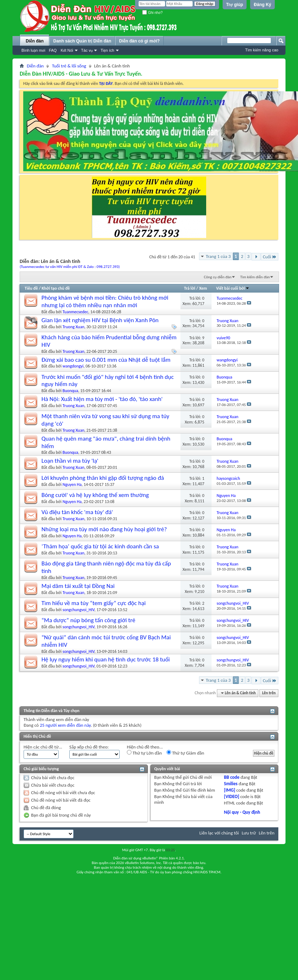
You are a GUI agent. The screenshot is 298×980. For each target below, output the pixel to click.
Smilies (231, 784)
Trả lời (190, 288)
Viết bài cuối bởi (233, 288)
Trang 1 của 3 (218, 256)
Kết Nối (67, 50)
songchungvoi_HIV (78, 610)
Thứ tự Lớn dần (144, 753)
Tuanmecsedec (75, 312)
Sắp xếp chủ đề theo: (89, 747)
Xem (203, 288)
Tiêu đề (31, 288)
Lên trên (269, 693)
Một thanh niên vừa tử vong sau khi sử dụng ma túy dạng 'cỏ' (105, 420)
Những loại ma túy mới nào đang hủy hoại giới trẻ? (104, 529)
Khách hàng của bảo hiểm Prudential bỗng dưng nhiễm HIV (109, 341)
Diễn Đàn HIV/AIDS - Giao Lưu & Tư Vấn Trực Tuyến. (81, 74)
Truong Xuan (73, 327)
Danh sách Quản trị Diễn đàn (82, 41)
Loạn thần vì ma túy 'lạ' (70, 461)
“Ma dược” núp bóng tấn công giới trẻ (88, 620)
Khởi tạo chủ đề (56, 288)
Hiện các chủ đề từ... (43, 747)
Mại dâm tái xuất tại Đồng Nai (78, 586)
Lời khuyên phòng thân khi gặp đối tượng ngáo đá (103, 478)
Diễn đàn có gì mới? (139, 41)
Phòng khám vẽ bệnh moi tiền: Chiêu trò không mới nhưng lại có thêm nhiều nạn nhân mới (105, 301)
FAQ (53, 50)
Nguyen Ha (72, 484)
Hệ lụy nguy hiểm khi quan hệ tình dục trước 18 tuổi (106, 659)
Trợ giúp (235, 5)
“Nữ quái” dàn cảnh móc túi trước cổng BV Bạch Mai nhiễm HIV (106, 641)
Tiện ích (107, 50)
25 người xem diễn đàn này (65, 725)
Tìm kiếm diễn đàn (255, 277)
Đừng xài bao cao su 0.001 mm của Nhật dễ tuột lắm (106, 360)
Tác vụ (87, 50)
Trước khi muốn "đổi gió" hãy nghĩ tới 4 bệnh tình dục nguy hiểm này (108, 381)
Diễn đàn (35, 41)
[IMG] (230, 790)
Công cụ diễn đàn (218, 277)
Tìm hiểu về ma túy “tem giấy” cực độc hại (94, 603)
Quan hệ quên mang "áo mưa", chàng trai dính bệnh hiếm (106, 442)
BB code (232, 777)
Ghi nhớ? (152, 13)
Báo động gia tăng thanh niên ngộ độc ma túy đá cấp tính (106, 567)
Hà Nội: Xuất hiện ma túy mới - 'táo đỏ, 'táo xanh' (102, 399)
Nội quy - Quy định (242, 812)
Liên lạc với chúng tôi (219, 833)
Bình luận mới (33, 50)
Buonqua (70, 391)
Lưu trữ (249, 833)
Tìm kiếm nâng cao (262, 50)
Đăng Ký (262, 5)
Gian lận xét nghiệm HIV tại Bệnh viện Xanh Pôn (100, 320)
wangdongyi (73, 366)
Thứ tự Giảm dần (185, 753)
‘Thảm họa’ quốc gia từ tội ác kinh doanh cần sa (100, 546)
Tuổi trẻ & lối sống (69, 66)
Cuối (270, 257)
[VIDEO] (232, 796)
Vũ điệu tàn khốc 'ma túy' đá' (77, 512)
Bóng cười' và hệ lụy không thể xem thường (95, 495)
